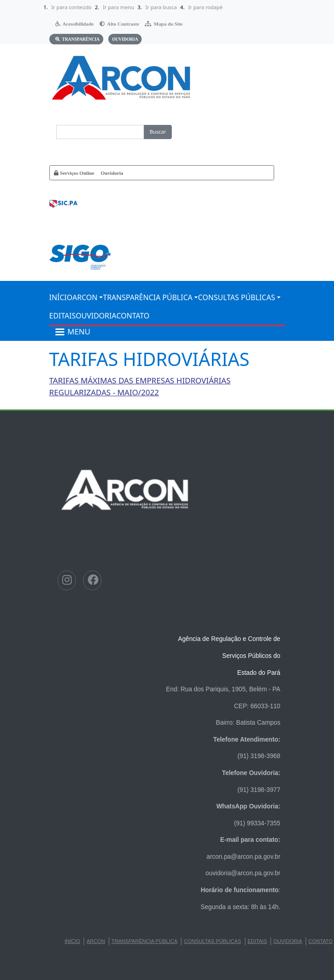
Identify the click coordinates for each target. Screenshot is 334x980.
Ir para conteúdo (71, 7)
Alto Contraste (123, 24)
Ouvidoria (125, 39)
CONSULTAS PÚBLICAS (236, 297)
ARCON (85, 297)
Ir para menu (119, 7)
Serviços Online (77, 173)
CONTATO (133, 316)
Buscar (158, 132)
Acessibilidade (78, 24)
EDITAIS (63, 316)
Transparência (81, 39)
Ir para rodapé (206, 7)
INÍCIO (61, 297)
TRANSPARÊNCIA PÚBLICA (148, 297)
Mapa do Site (168, 24)
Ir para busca (161, 7)
